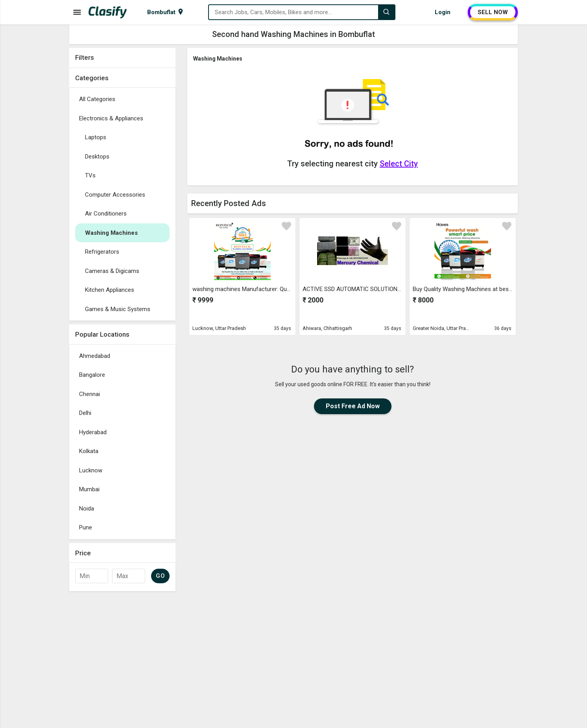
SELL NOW (493, 12)
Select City (399, 164)
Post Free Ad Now (353, 406)
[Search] (386, 12)
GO (160, 576)
